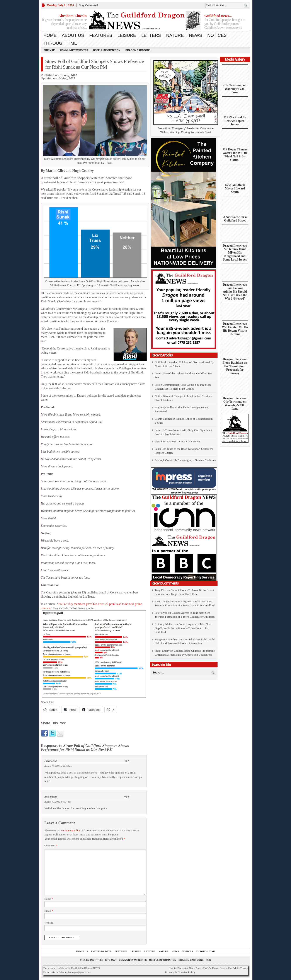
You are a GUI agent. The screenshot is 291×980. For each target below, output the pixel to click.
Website (49, 923)
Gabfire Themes (240, 968)
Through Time (60, 43)
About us (73, 35)
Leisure (127, 35)
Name (49, 899)
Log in (173, 968)
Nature (175, 35)
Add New (189, 968)
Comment (51, 845)
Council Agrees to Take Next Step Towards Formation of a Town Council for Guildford (183, 628)
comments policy (71, 830)
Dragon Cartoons (138, 50)
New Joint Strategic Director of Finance (177, 441)
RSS (208, 960)
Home (50, 35)
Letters (151, 35)
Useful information (107, 50)
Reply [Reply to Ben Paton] (126, 796)
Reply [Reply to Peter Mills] (126, 761)
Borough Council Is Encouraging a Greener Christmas (185, 460)
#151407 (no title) (91, 960)
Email (49, 911)
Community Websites (74, 50)
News (196, 35)
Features (101, 35)
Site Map (49, 50)
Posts (180, 968)
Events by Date (101, 951)
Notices (217, 35)
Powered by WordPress (207, 968)
